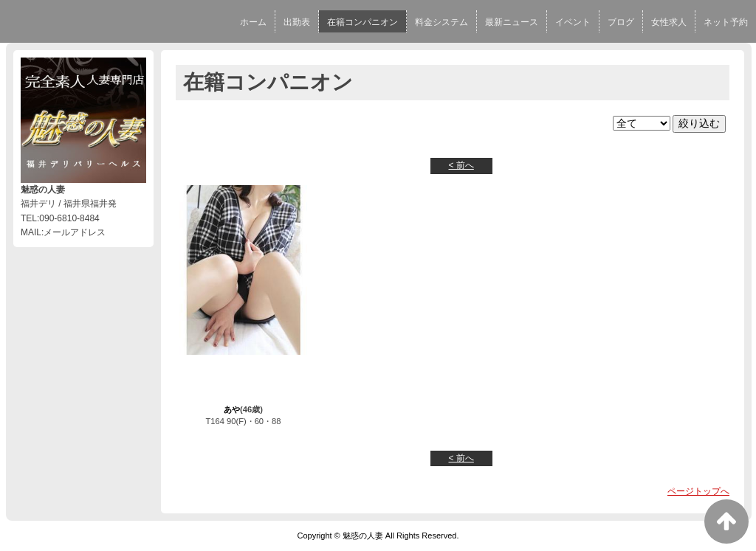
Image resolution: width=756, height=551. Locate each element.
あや (232, 409)
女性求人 (669, 22)
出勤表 (297, 22)
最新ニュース (512, 22)
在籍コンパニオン (362, 22)
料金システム (441, 22)
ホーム (253, 22)
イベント (573, 22)
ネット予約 (726, 22)
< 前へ (461, 165)
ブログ (621, 22)
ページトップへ (698, 491)
